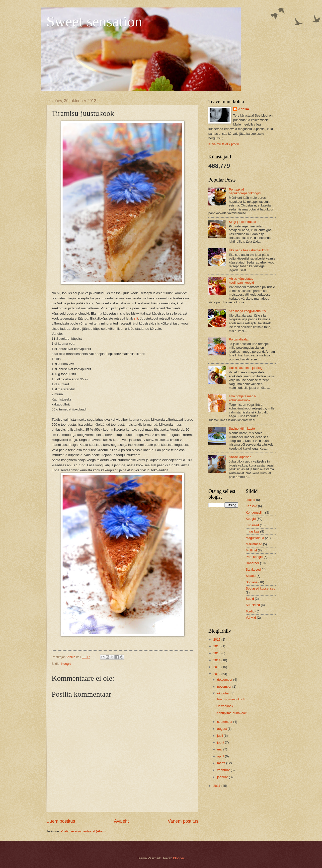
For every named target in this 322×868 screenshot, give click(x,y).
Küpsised (252, 525)
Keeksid (251, 506)
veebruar (224, 770)
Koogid (66, 664)
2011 (217, 786)
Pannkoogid (254, 557)
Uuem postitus (61, 821)
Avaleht (121, 821)
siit (136, 318)
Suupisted (253, 605)
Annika (244, 109)
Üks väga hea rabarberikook (249, 250)
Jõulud (250, 500)
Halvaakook (225, 706)
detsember (225, 680)
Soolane (252, 582)
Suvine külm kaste (242, 429)
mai (220, 749)
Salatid (251, 576)
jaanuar (223, 777)
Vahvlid (251, 618)
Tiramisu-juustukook (231, 699)
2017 (217, 639)
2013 (217, 667)
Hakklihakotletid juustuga (246, 368)
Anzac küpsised (240, 457)
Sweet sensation (94, 21)
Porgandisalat (239, 339)
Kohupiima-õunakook (231, 713)
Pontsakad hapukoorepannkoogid (245, 191)
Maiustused (254, 544)
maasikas (252, 531)
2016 (217, 646)
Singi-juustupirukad (242, 222)
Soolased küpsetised (261, 588)
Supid (250, 599)
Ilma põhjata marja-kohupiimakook (242, 398)
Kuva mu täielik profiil (224, 144)
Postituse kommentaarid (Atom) (83, 831)
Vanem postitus (183, 821)
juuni (221, 742)
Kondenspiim (255, 512)
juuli (220, 736)
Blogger (179, 858)
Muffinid (251, 550)
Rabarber (252, 563)
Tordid (250, 611)
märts (222, 763)
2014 (217, 660)
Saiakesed (253, 569)
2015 (217, 653)
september (225, 722)
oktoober (224, 693)
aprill (221, 756)
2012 (217, 674)
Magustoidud (255, 538)
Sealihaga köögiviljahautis (247, 311)
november (225, 687)
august (222, 729)
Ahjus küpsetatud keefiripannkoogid (241, 280)
